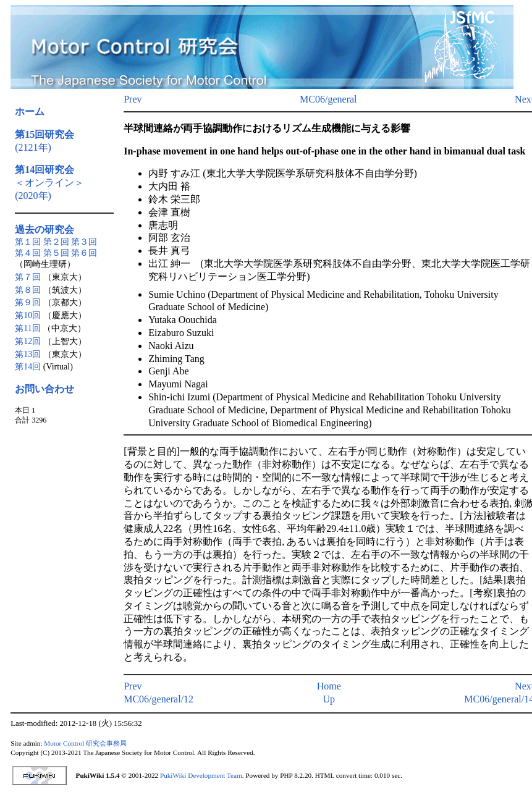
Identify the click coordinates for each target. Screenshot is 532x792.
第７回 (28, 277)
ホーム (30, 112)
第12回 (28, 341)
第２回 (56, 242)
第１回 (28, 242)
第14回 (28, 367)
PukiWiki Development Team (201, 775)
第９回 (28, 302)
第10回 (28, 315)
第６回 (84, 253)
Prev (133, 99)
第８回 (28, 290)
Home (329, 686)
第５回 (56, 253)
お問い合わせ (44, 389)
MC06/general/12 (158, 699)
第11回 (27, 328)
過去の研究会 (44, 230)
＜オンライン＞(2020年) (49, 183)
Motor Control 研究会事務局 (85, 743)
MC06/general (328, 99)
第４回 (28, 253)
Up (329, 699)
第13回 (28, 354)
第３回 (84, 242)
